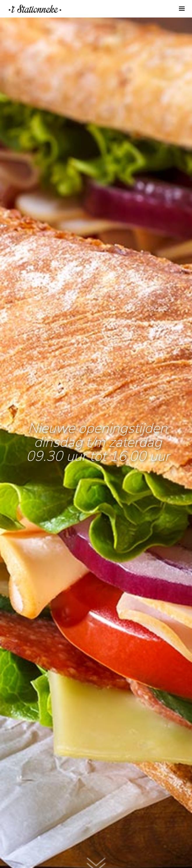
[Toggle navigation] (182, 9)
